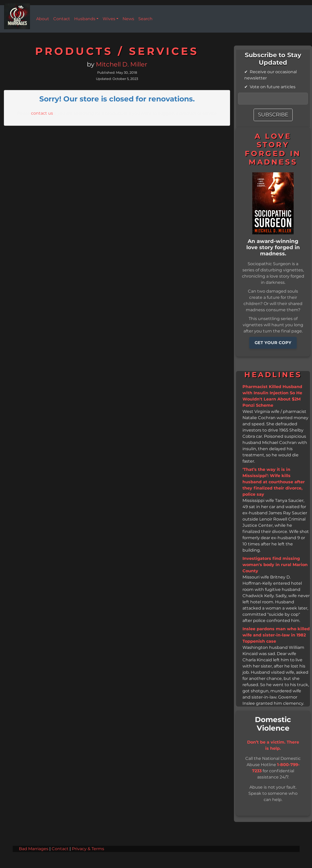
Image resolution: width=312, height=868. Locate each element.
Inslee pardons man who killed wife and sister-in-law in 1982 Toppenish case (276, 635)
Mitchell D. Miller (122, 65)
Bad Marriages (34, 849)
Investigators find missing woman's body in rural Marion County (275, 565)
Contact (60, 849)
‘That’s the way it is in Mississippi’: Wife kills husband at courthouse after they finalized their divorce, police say (274, 482)
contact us (42, 113)
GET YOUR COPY (273, 343)
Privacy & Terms (88, 849)
